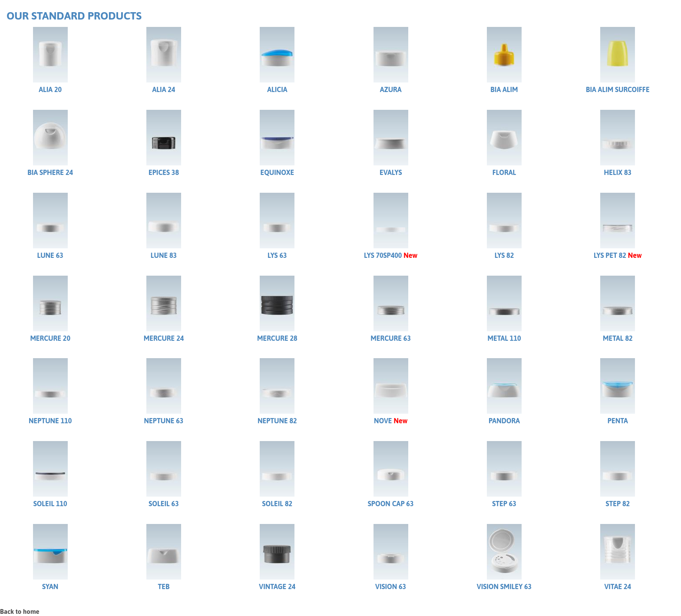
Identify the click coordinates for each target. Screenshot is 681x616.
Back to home (20, 611)
